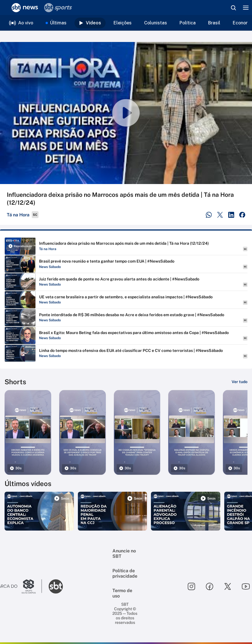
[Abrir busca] (233, 8)
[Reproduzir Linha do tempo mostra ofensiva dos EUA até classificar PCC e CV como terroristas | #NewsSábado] (126, 353)
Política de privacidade (125, 573)
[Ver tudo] (240, 382)
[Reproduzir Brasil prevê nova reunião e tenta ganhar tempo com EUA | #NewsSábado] (126, 264)
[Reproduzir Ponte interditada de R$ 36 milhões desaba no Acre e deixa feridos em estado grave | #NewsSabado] (126, 318)
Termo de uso (122, 593)
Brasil (214, 23)
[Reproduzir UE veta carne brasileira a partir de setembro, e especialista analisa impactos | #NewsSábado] (126, 300)
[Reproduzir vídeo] (126, 113)
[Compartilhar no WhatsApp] (209, 215)
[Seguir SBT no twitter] (228, 586)
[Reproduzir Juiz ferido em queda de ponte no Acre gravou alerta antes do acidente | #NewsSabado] (126, 282)
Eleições (123, 23)
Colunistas (156, 23)
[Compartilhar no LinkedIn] (231, 215)
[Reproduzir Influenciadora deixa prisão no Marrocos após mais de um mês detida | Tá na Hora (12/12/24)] (126, 246)
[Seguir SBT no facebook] (210, 586)
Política (188, 23)
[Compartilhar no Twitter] (220, 215)
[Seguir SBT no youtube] (246, 586)
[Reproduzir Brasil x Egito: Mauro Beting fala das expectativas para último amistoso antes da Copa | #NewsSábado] (126, 335)
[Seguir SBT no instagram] (191, 586)
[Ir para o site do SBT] (56, 586)
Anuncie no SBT (124, 554)
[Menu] (246, 8)
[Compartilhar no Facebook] (242, 215)
